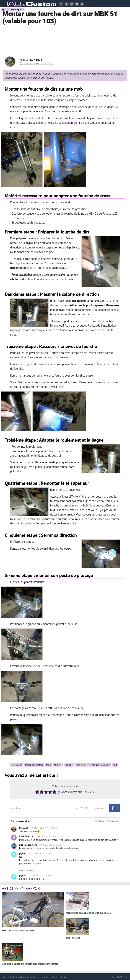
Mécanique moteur (34, 765)
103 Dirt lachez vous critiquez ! (18, 930)
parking (15, 719)
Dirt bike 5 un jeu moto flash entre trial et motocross (30, 964)
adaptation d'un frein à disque (78, 123)
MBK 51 (58, 765)
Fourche (69, 765)
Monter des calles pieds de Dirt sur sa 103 (88, 913)
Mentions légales (49, 977)
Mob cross (81, 765)
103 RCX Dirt (73, 938)
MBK (48, 765)
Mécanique (16, 9)
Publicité (64, 977)
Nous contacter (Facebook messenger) (19, 977)
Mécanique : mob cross (99, 765)
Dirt (115, 765)
